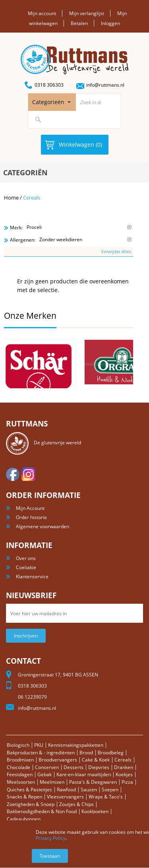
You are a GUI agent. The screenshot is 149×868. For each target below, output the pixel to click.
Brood (86, 753)
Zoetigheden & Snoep (31, 804)
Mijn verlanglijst (87, 13)
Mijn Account (30, 508)
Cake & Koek (96, 760)
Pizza (127, 782)
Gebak (45, 774)
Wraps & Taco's (106, 797)
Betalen (79, 23)
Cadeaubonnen (24, 819)
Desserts (74, 767)
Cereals (123, 760)
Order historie (31, 517)
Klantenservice (32, 576)
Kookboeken (95, 811)
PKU (39, 745)
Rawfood (66, 790)
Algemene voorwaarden (43, 526)
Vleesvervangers (65, 797)
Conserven (47, 767)
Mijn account (42, 13)
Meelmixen (52, 782)
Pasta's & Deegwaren (93, 782)
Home (11, 198)
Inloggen (110, 23)
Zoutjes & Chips (76, 804)
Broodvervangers (58, 760)
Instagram (28, 474)
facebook (13, 474)
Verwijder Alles (116, 251)
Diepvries (99, 767)
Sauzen (89, 790)
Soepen (110, 790)
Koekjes (124, 774)
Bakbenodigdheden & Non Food (42, 811)
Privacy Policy (51, 838)
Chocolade (18, 767)
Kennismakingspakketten (76, 745)
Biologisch (18, 745)
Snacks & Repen (24, 797)
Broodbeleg (111, 753)
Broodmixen (20, 760)
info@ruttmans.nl (105, 85)
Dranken (124, 767)
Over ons (26, 558)
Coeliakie (26, 567)
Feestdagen (20, 774)
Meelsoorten (21, 782)
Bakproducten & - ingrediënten (41, 753)
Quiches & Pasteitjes (29, 790)
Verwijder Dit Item (129, 227)
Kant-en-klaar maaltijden (84, 774)
